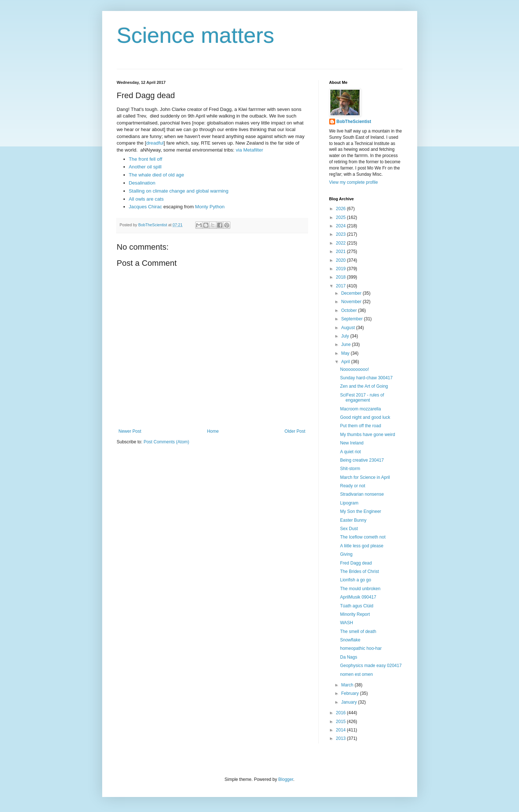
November (352, 302)
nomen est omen (356, 674)
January (349, 702)
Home (213, 431)
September (352, 319)
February (350, 693)
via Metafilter (250, 150)
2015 (341, 722)
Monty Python (210, 207)
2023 (341, 234)
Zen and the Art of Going (364, 386)
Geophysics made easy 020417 (371, 666)
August (349, 328)
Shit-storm (350, 469)
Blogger (286, 779)
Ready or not (353, 486)
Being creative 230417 (362, 460)
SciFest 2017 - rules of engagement (362, 398)
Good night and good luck (365, 417)
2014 (341, 730)
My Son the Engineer (360, 511)
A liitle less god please (362, 546)
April (346, 362)
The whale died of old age (157, 175)
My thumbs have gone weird (367, 435)
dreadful (155, 143)
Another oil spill (145, 167)
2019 (341, 269)
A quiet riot (350, 452)
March (348, 685)
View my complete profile (354, 182)
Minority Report (355, 614)
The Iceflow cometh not (363, 537)
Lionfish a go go (355, 580)
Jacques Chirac (146, 207)
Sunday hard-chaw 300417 (366, 378)
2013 (341, 738)
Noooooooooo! (354, 369)
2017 (341, 286)
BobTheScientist (354, 122)
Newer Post (130, 431)
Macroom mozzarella (360, 409)
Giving (346, 554)
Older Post (295, 431)
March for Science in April (365, 477)
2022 (341, 243)
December (352, 293)
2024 (341, 226)
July (346, 336)
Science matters (196, 35)
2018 (341, 277)
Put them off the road (360, 426)
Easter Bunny (353, 520)
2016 (341, 713)
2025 (341, 217)
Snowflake (350, 640)
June (346, 344)
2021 (341, 252)
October (349, 310)
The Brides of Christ (359, 571)
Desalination (142, 183)
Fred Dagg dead (356, 563)
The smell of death (358, 632)
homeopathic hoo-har (361, 648)
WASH (346, 623)
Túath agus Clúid (357, 606)
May (346, 353)
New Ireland (352, 443)
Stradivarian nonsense (362, 494)
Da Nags (349, 657)
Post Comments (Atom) (166, 442)
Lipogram (349, 503)
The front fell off (146, 159)
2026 (341, 209)
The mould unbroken (360, 589)
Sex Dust (349, 529)
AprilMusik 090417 (358, 597)
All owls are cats (146, 199)
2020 (341, 260)
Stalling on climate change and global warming (179, 191)
